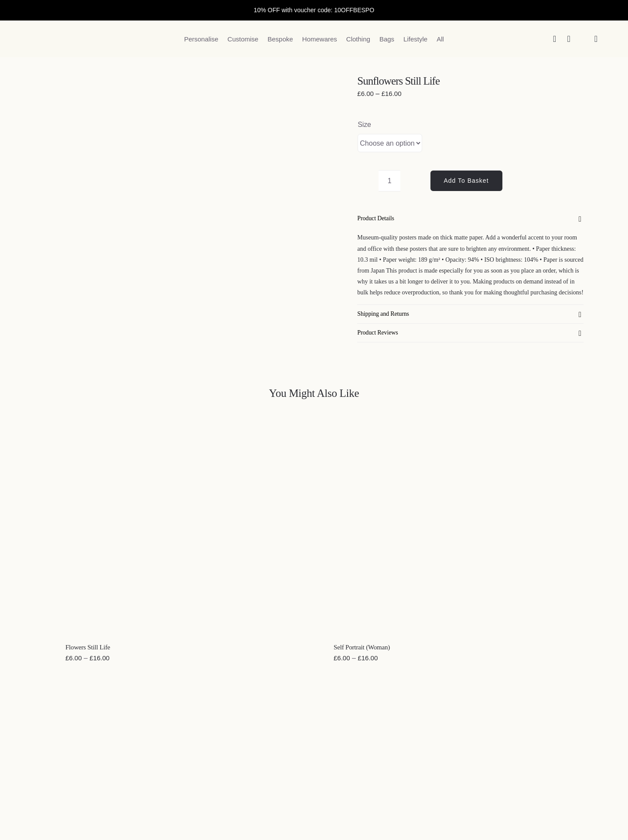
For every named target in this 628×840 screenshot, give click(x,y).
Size (364, 125)
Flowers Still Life (88, 647)
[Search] (555, 39)
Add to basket (466, 181)
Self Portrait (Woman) (362, 647)
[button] (470, 219)
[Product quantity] (389, 181)
